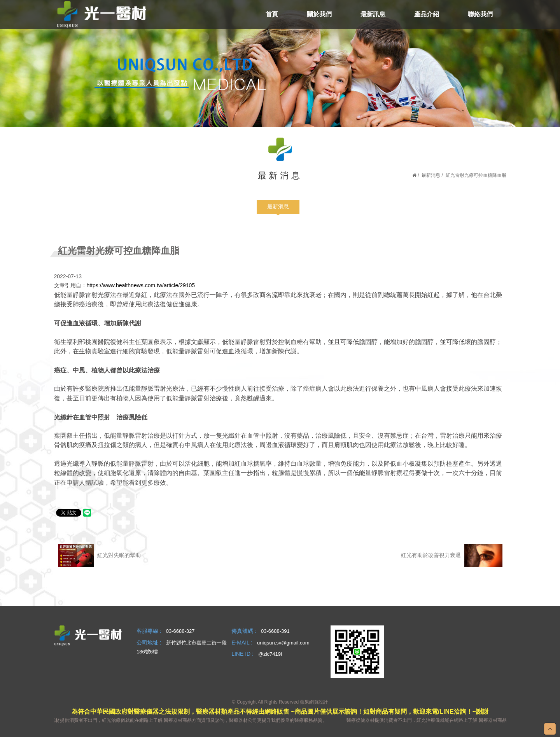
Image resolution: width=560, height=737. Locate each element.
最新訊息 (373, 14)
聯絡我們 (480, 14)
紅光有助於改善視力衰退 (451, 555)
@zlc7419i (270, 654)
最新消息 (431, 175)
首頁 (272, 14)
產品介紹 (427, 14)
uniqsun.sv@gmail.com (283, 643)
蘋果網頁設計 (314, 702)
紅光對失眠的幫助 (100, 555)
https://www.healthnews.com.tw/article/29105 (141, 285)
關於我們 (319, 14)
